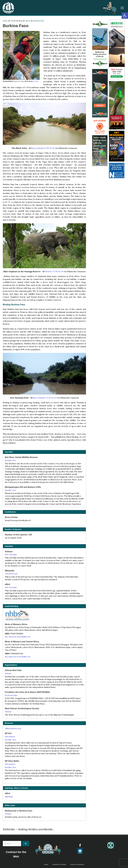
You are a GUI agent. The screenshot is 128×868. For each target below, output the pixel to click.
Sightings (9, 797)
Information (10, 737)
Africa (28, 21)
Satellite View (11, 460)
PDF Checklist (11, 555)
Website (36, 81)
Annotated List (11, 574)
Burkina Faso (39, 21)
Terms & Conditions (77, 865)
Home (5, 21)
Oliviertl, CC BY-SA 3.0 (54, 271)
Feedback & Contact (59, 865)
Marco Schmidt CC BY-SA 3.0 (43, 148)
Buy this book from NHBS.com (18, 637)
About (46, 865)
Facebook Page (11, 695)
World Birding (17, 21)
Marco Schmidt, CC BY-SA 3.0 (44, 398)
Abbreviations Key (13, 729)
